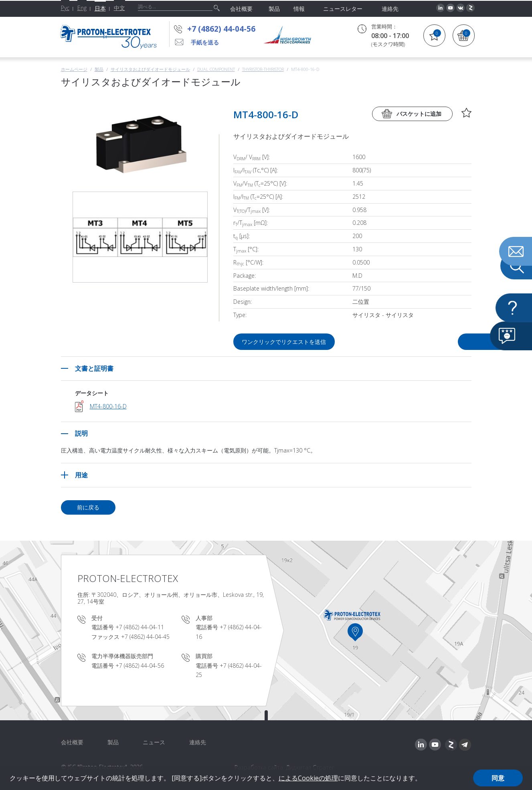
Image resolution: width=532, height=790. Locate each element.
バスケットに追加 (419, 114)
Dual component (216, 69)
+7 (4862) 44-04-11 (140, 627)
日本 (100, 8)
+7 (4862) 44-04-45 (145, 637)
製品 (99, 69)
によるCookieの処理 (308, 778)
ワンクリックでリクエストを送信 (285, 342)
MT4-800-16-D (108, 406)
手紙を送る (205, 42)
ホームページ (74, 69)
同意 (498, 778)
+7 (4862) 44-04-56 (221, 29)
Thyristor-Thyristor (263, 69)
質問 (426, 342)
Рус (65, 8)
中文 (119, 8)
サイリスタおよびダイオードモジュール (150, 69)
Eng (82, 8)
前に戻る (88, 507)
